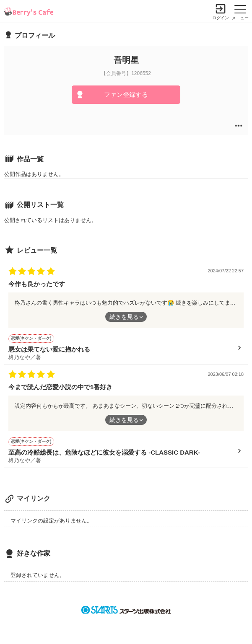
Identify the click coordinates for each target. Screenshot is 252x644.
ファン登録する (126, 94)
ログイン (221, 18)
